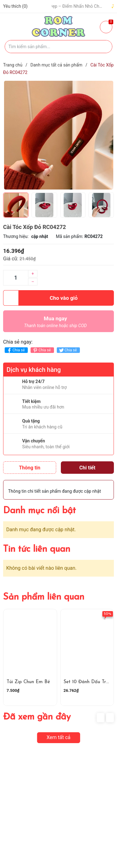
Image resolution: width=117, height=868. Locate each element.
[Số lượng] (16, 278)
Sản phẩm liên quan (44, 597)
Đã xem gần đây (37, 717)
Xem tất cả (58, 737)
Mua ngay (55, 323)
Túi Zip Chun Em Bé (28, 682)
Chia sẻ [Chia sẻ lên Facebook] (15, 350)
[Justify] (104, 47)
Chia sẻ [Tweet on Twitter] (68, 350)
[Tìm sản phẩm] (58, 47)
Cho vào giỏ (40, 298)
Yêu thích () (15, 6)
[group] (58, 135)
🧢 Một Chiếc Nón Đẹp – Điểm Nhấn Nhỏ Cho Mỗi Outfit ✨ (67, 6)
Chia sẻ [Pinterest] (41, 350)
